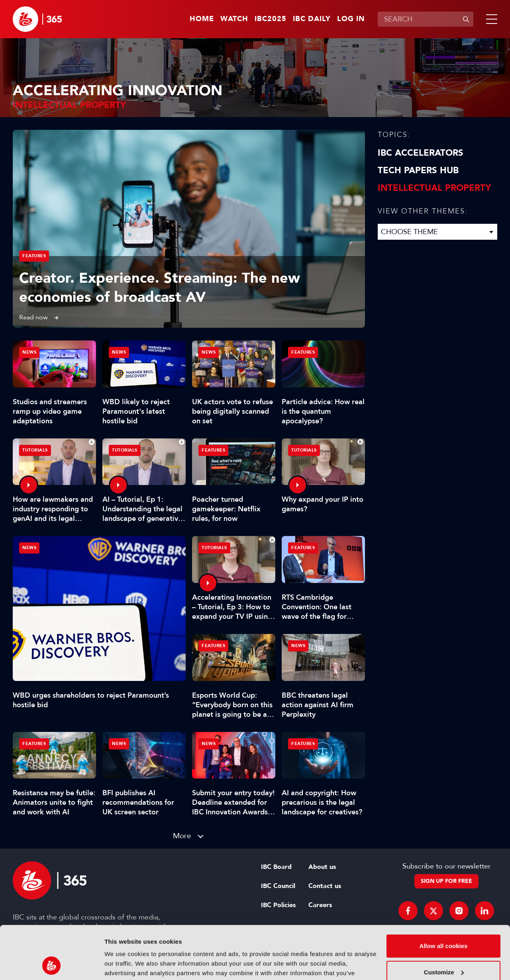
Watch (234, 19)
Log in (351, 19)
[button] (490, 19)
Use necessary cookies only (443, 948)
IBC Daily (312, 19)
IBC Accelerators (421, 153)
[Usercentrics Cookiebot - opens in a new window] (52, 964)
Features (34, 256)
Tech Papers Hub (418, 170)
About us (322, 867)
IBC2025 (271, 19)
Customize (444, 922)
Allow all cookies (444, 896)
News (29, 548)
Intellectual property (434, 188)
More (182, 836)
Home (202, 19)
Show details (123, 964)
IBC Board (276, 867)
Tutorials (35, 450)
